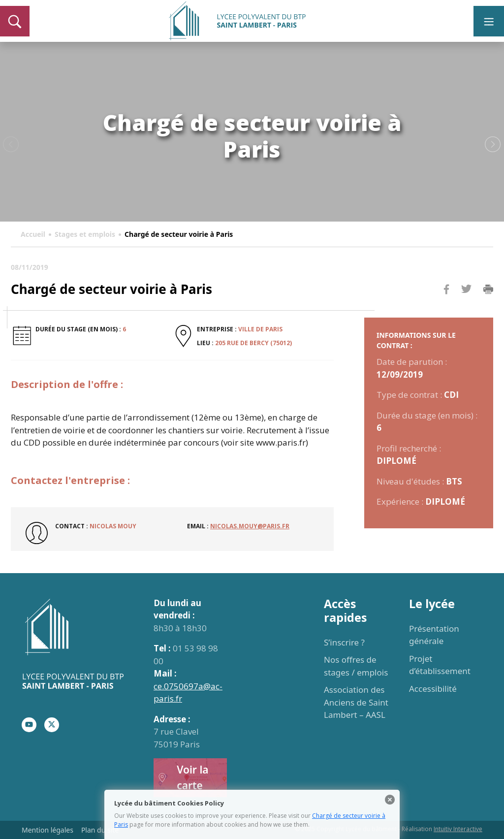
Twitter (466, 305)
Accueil (33, 234)
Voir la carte (183, 777)
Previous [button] (11, 145)
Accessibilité (433, 689)
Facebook (446, 308)
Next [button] (493, 145)
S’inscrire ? (344, 642)
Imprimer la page (488, 290)
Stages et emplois (85, 234)
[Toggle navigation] (489, 21)
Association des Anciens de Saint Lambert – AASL (356, 702)
